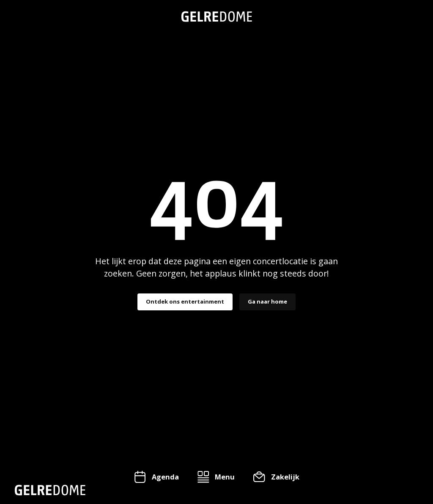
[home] (217, 16)
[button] (216, 477)
